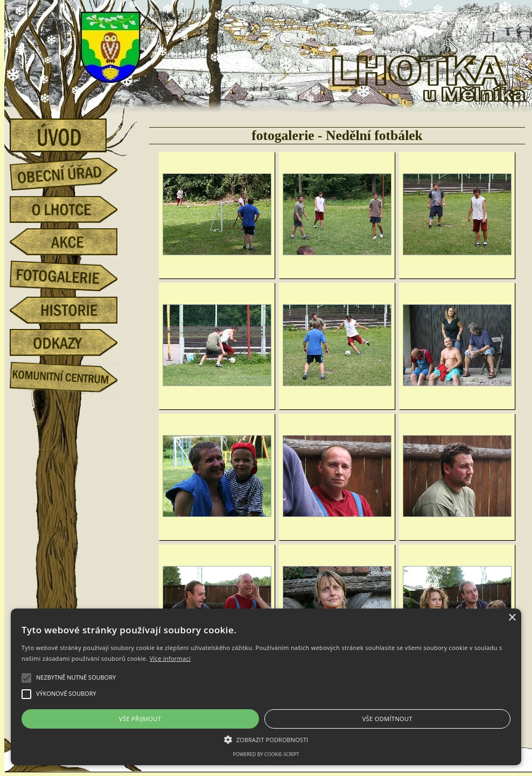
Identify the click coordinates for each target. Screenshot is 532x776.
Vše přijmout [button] (140, 719)
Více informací (170, 658)
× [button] (512, 618)
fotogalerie (72, 274)
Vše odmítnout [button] (387, 719)
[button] (266, 739)
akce (72, 242)
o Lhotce (72, 209)
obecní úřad (72, 171)
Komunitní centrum (72, 375)
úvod (72, 132)
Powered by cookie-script (266, 754)
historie (72, 310)
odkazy (72, 342)
